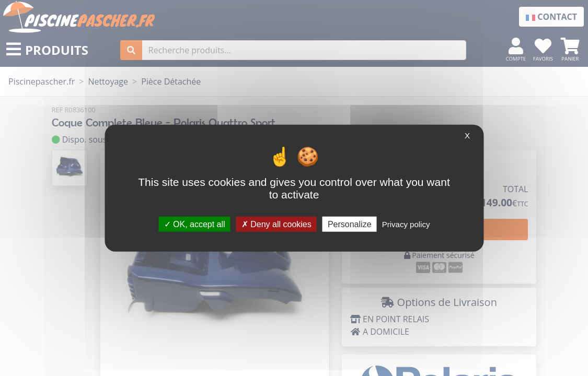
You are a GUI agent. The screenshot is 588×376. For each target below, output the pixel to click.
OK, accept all (195, 224)
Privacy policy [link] (406, 224)
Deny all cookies (276, 224)
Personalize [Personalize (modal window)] (350, 224)
